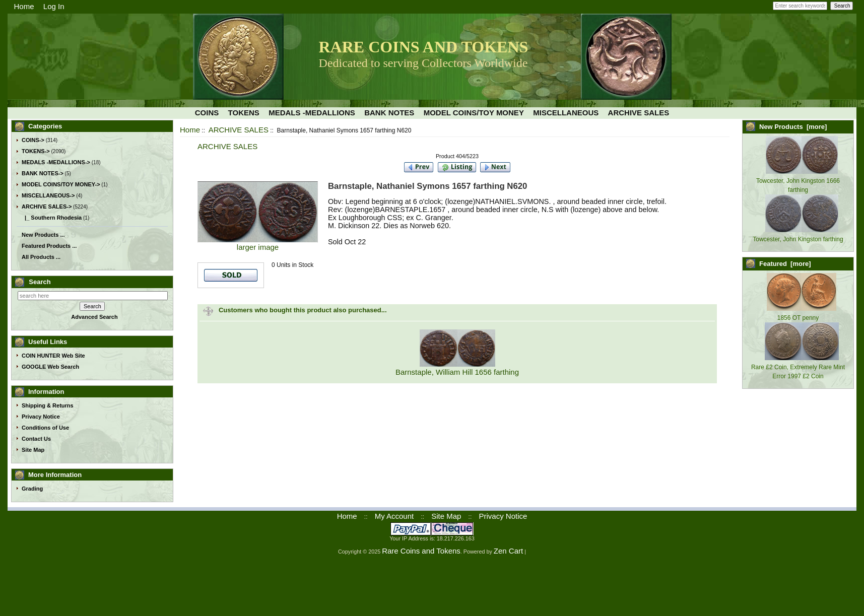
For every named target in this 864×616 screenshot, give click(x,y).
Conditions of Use (45, 428)
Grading (32, 489)
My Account (394, 516)
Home (24, 6)
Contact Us (36, 439)
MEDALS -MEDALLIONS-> (56, 162)
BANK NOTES (389, 113)
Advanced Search (94, 317)
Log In (54, 6)
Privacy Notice (41, 417)
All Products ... (41, 257)
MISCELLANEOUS (566, 113)
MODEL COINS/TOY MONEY (474, 113)
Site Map (33, 450)
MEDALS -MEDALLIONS (312, 113)
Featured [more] (785, 264)
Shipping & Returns (48, 405)
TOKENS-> (36, 151)
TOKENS (244, 113)
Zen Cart (508, 551)
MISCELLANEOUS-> (48, 195)
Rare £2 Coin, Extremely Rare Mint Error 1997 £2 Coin (798, 367)
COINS (207, 113)
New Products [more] (793, 127)
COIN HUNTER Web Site (53, 356)
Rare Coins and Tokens (421, 551)
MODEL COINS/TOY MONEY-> (61, 184)
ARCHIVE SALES (239, 130)
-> (47, 207)
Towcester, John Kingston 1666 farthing (798, 181)
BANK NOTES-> (43, 173)
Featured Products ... (49, 246)
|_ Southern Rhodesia (52, 218)
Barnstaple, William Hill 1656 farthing (457, 372)
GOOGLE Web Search (50, 367)
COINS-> (33, 140)
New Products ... (43, 235)
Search (40, 282)
